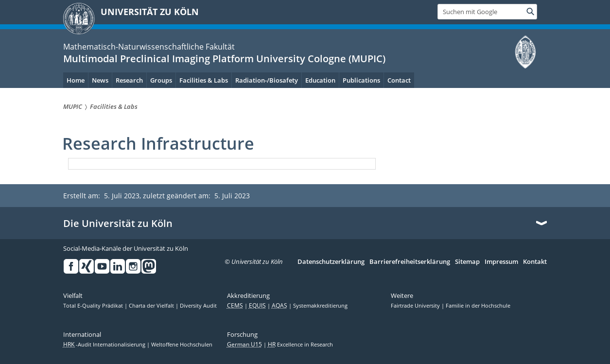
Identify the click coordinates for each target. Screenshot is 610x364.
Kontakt (535, 262)
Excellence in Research (300, 345)
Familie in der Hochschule (478, 306)
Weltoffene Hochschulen (182, 345)
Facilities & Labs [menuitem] (204, 80)
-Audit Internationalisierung (105, 345)
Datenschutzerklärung (331, 262)
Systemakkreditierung (320, 306)
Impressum (501, 262)
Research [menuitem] (129, 80)
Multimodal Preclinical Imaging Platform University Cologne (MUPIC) (224, 59)
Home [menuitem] (76, 80)
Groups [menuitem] (161, 80)
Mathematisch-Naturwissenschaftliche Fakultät (149, 47)
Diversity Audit (198, 306)
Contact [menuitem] (399, 80)
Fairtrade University (416, 306)
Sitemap (467, 262)
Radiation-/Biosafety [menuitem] (267, 80)
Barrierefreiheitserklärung (410, 262)
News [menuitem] (100, 80)
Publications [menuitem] (361, 80)
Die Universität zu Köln (118, 224)
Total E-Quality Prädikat (94, 306)
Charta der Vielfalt (152, 306)
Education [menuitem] (320, 80)
